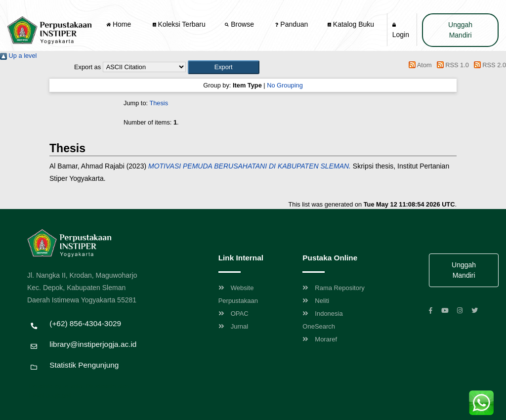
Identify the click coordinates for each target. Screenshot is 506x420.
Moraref (320, 339)
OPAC (233, 314)
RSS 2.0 (488, 65)
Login (401, 31)
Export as (87, 67)
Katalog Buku (351, 24)
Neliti (316, 301)
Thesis (159, 103)
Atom (419, 65)
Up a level (18, 56)
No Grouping (285, 85)
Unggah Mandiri (460, 30)
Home (120, 24)
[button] (224, 67)
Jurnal (233, 326)
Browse (240, 24)
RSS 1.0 (451, 65)
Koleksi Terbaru (179, 24)
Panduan (292, 24)
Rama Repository (333, 288)
